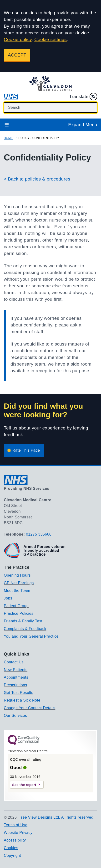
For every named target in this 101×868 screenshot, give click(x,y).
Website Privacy (18, 833)
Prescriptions (15, 685)
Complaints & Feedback (25, 629)
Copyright (12, 855)
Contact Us (14, 662)
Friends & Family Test (23, 621)
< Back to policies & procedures (37, 179)
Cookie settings (50, 39)
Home (8, 138)
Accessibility (15, 840)
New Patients (16, 670)
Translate (83, 97)
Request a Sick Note (22, 700)
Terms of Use (16, 825)
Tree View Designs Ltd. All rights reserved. (57, 817)
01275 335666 (39, 534)
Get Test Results (19, 693)
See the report (24, 785)
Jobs (8, 598)
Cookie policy (18, 39)
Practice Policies (19, 613)
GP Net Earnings (19, 583)
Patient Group (16, 606)
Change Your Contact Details (30, 708)
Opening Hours (17, 575)
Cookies (11, 848)
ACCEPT (17, 55)
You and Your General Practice (31, 636)
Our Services (15, 716)
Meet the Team (17, 591)
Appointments (16, 677)
